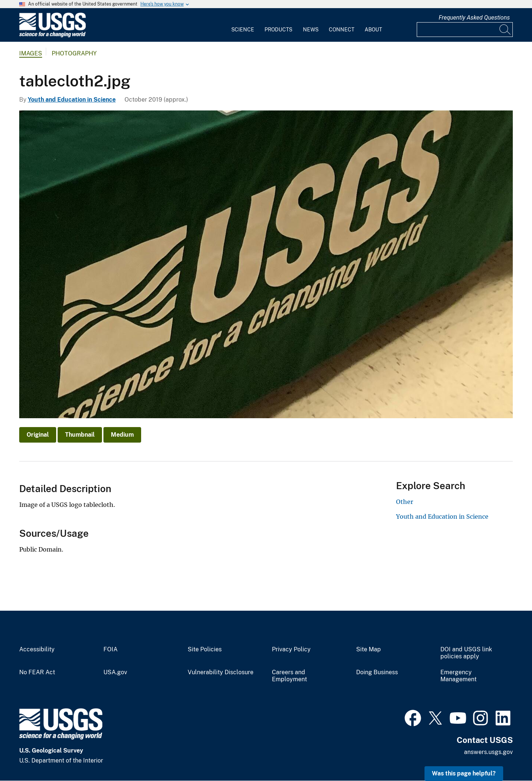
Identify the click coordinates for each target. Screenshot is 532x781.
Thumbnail (80, 435)
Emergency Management (458, 676)
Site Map (369, 649)
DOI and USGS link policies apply (466, 653)
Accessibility (37, 649)
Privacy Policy (291, 649)
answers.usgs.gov (488, 752)
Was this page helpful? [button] (464, 773)
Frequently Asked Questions (474, 18)
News (311, 30)
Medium (122, 435)
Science (243, 30)
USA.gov (115, 672)
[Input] (465, 30)
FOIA (110, 649)
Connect (342, 30)
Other (405, 502)
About (373, 30)
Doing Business (377, 672)
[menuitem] (243, 25)
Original (38, 435)
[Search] (505, 30)
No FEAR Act (37, 672)
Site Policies (205, 649)
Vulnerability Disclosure (221, 672)
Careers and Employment (289, 676)
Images (31, 53)
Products (278, 30)
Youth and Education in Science (72, 100)
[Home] (52, 36)
